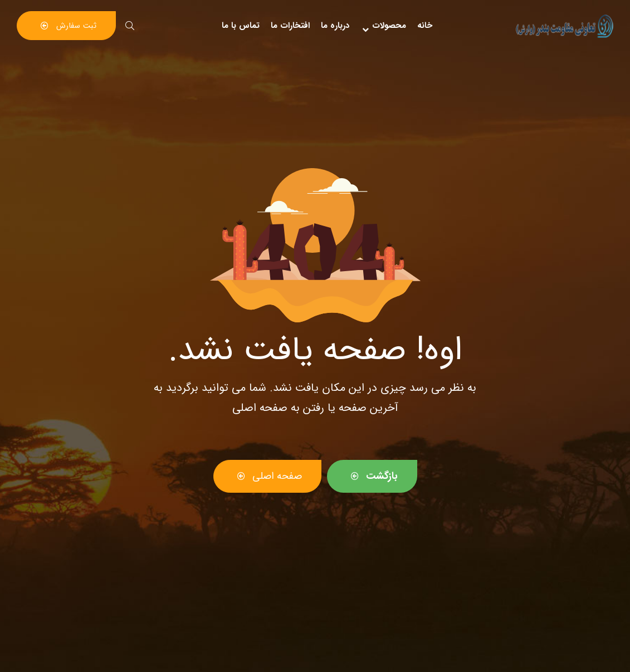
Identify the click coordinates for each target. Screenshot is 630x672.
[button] (66, 26)
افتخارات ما (290, 26)
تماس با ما (241, 26)
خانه (425, 26)
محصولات (383, 26)
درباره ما (335, 26)
